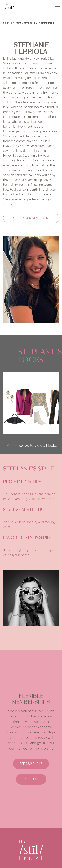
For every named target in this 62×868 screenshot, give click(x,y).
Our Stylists (12, 23)
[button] (57, 7)
